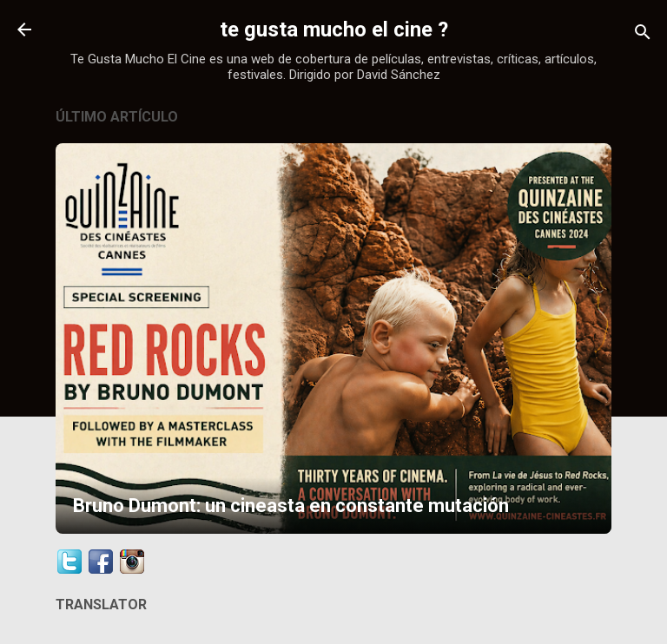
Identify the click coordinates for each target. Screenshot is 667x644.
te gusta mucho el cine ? (334, 30)
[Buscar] (643, 35)
